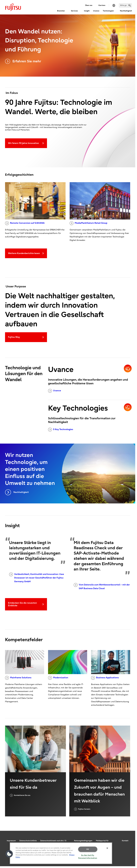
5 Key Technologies (61, 430)
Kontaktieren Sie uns (20, 795)
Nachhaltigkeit (126, 11)
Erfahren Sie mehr (23, 61)
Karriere (102, 5)
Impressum (11, 841)
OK (88, 849)
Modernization (58, 678)
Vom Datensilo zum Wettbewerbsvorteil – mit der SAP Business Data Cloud (102, 586)
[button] (9, 854)
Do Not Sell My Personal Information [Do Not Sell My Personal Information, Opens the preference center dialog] (88, 857)
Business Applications (105, 678)
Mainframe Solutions (18, 678)
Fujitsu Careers (82, 809)
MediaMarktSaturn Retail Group (88, 223)
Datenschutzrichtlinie (28, 841)
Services (74, 11)
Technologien (108, 11)
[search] (130, 5)
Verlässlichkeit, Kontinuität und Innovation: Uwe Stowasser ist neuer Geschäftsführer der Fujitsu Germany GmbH (37, 578)
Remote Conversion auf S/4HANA (25, 223)
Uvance (96, 11)
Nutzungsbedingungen (83, 841)
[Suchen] (125, 5)
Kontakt (125, 841)
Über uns (89, 5)
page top (132, 837)
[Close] (107, 848)
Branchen (61, 11)
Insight (87, 11)
